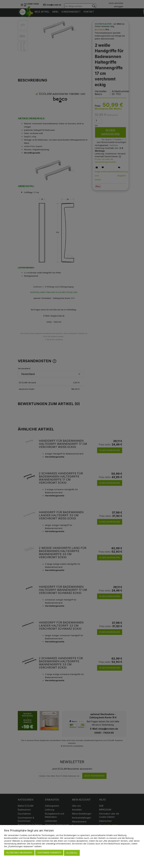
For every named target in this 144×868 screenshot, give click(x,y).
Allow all (72, 853)
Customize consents (49, 853)
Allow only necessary (19, 853)
